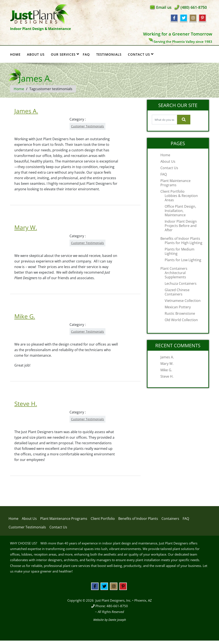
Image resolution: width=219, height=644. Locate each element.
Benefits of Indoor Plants (180, 239)
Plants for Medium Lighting (180, 251)
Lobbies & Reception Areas (181, 198)
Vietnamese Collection (183, 301)
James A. (26, 111)
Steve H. (26, 404)
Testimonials (109, 54)
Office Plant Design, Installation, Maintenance (180, 211)
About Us (36, 54)
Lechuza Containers (181, 283)
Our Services (65, 54)
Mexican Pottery (178, 307)
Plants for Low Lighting (183, 260)
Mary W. (26, 227)
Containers (170, 519)
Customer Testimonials (87, 126)
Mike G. (25, 316)
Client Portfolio (172, 191)
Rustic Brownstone (180, 313)
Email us (164, 7)
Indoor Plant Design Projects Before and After (181, 226)
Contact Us (141, 54)
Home (15, 54)
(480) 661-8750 (194, 7)
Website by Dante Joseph (110, 620)
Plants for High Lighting (183, 243)
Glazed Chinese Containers (177, 292)
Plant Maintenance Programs (175, 183)
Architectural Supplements (175, 275)
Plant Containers (174, 268)
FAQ (86, 54)
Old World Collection (181, 320)
